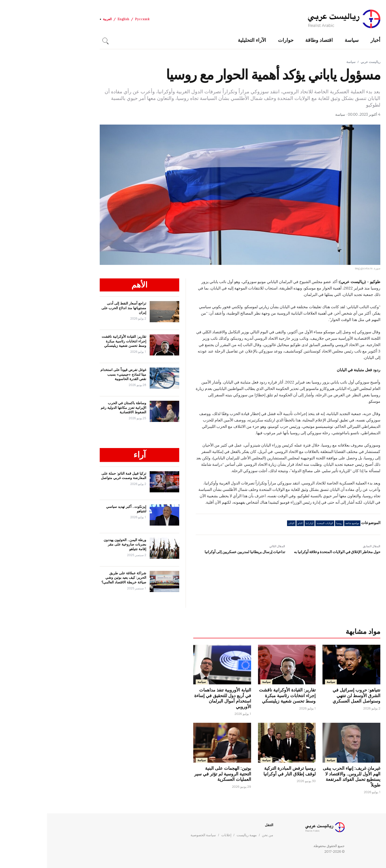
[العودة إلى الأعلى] (373, 855)
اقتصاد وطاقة (272, 40)
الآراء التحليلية (205, 40)
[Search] (58, 40)
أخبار (328, 40)
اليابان (244, 523)
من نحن (221, 835)
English (76, 19)
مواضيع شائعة (305, 523)
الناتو (253, 523)
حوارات (239, 40)
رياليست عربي (323, 62)
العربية (60, 19)
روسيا (292, 523)
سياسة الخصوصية (156, 835)
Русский (95, 19)
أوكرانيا (263, 523)
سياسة (305, 40)
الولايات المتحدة (278, 523)
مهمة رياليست (200, 835)
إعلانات (179, 835)
